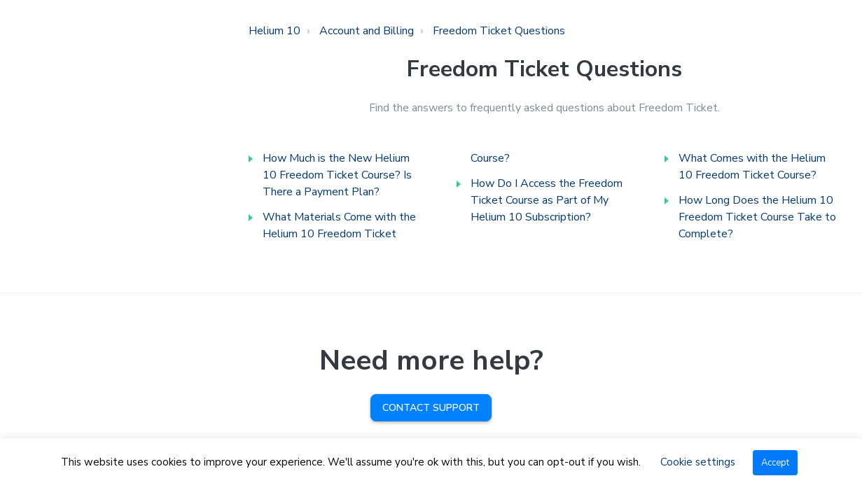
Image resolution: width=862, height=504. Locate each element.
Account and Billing (367, 31)
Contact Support (431, 408)
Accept (775, 463)
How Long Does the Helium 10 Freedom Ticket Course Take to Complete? (757, 217)
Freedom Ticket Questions (499, 31)
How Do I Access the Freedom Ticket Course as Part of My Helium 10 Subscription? (547, 200)
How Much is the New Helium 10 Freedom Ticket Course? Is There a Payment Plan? (337, 175)
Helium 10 (274, 31)
